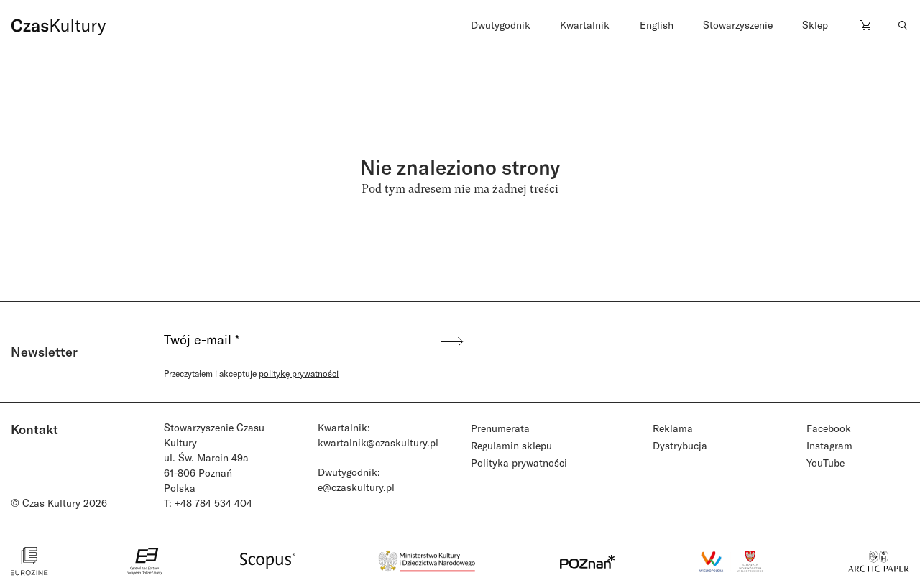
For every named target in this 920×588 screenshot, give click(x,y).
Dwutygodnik (501, 25)
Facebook (829, 428)
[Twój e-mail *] (301, 341)
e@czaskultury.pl (356, 487)
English (657, 25)
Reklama (673, 428)
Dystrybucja (680, 445)
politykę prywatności (299, 373)
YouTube (825, 463)
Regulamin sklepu (511, 445)
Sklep (815, 25)
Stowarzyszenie (738, 25)
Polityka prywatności (519, 463)
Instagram (829, 445)
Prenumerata (500, 428)
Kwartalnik (585, 25)
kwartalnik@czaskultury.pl (378, 442)
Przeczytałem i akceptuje (251, 373)
